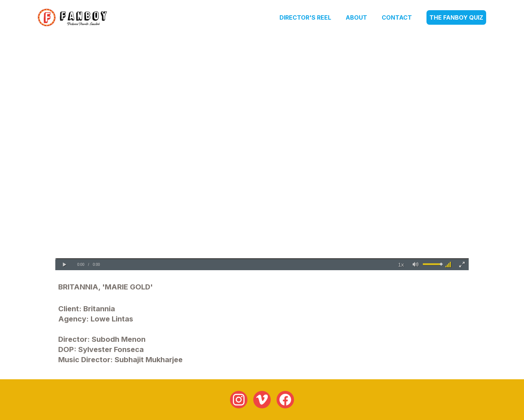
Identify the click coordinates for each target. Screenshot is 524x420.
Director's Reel (305, 17)
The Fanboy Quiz (456, 17)
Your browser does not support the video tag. (262, 154)
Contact (397, 17)
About (356, 17)
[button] (64, 265)
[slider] (262, 259)
